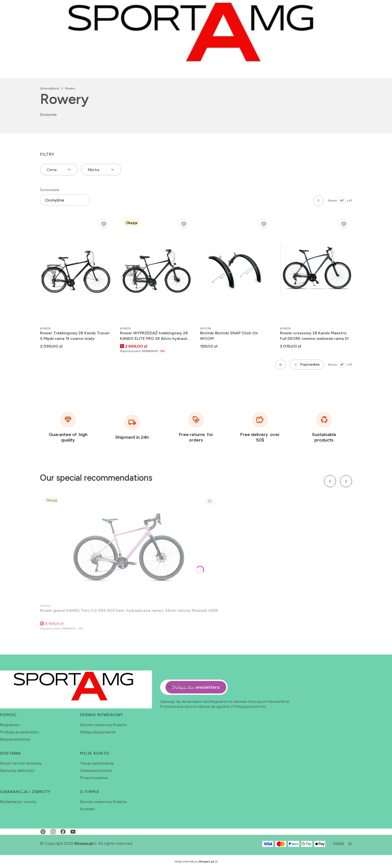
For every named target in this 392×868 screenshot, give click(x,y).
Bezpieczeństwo (15, 739)
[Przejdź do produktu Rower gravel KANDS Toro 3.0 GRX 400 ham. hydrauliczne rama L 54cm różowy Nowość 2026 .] (129, 547)
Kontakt (87, 809)
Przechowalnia (94, 778)
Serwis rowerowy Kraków (103, 725)
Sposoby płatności (17, 770)
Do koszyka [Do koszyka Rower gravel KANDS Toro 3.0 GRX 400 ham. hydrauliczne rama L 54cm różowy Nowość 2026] (209, 592)
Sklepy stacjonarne (98, 732)
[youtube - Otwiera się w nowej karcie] (73, 832)
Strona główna (50, 88)
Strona (332, 200)
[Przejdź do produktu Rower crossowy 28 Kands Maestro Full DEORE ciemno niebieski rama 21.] (316, 270)
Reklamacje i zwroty (18, 802)
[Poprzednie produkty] (307, 365)
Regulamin (10, 725)
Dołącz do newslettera (196, 687)
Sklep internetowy (194, 861)
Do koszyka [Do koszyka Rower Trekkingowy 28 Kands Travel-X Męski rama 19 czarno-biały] (103, 314)
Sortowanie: (50, 190)
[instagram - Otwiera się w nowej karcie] (53, 832)
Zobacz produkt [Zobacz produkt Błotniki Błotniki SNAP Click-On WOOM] (263, 314)
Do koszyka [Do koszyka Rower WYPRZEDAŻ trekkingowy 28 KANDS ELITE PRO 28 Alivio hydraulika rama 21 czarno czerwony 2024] (183, 314)
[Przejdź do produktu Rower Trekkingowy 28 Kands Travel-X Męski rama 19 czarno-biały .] (76, 270)
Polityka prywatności (19, 732)
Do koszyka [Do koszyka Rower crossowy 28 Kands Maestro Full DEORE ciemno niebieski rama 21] (343, 314)
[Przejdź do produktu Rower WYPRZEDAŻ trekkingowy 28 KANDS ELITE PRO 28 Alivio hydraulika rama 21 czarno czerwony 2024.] (156, 270)
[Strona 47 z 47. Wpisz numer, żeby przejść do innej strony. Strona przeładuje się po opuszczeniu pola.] (342, 201)
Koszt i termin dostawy (21, 763)
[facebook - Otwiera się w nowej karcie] (63, 832)
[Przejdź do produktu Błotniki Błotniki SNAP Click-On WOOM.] (236, 270)
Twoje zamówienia (97, 763)
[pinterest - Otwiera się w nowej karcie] (43, 832)
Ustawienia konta (96, 770)
